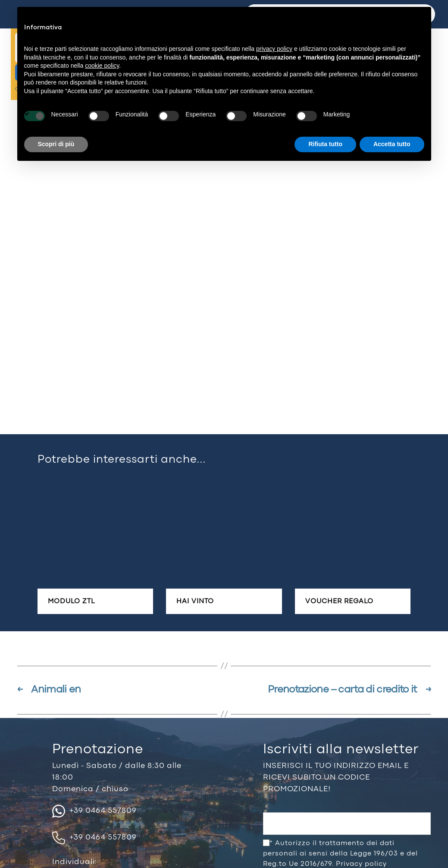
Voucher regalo (339, 602)
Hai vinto (195, 602)
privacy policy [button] (274, 49)
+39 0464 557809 (94, 811)
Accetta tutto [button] (392, 144)
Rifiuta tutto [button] (325, 144)
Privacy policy (361, 864)
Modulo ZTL (71, 602)
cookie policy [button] (102, 66)
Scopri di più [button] (56, 144)
